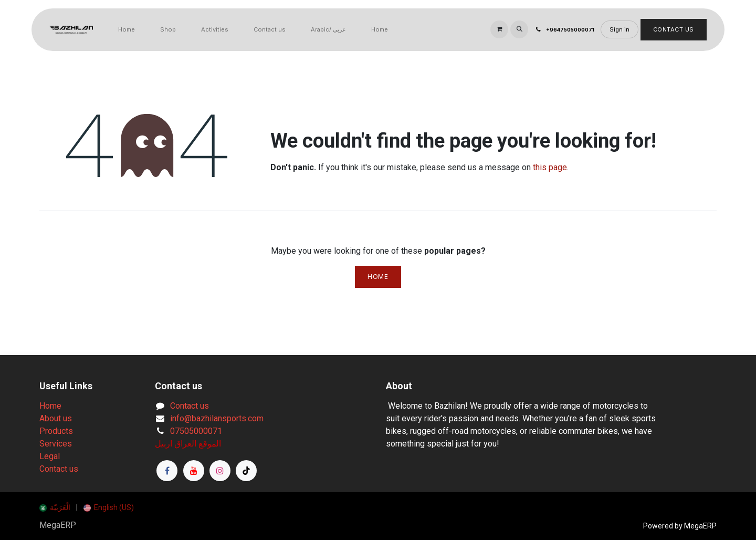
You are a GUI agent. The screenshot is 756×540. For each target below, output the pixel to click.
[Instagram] (220, 471)
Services (56, 444)
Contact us (59, 469)
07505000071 (196, 431)
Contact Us (674, 29)
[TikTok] (246, 471)
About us (56, 418)
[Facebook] (167, 471)
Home (378, 277)
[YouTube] (194, 471)
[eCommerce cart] (499, 29)
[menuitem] (127, 30)
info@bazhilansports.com (217, 418)
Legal (50, 456)
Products (56, 431)
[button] (519, 29)
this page (550, 167)
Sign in (619, 29)
